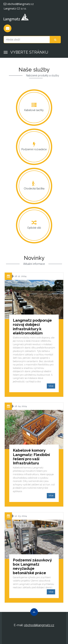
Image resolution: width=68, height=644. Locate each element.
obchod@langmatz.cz (19, 4)
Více (51, 386)
